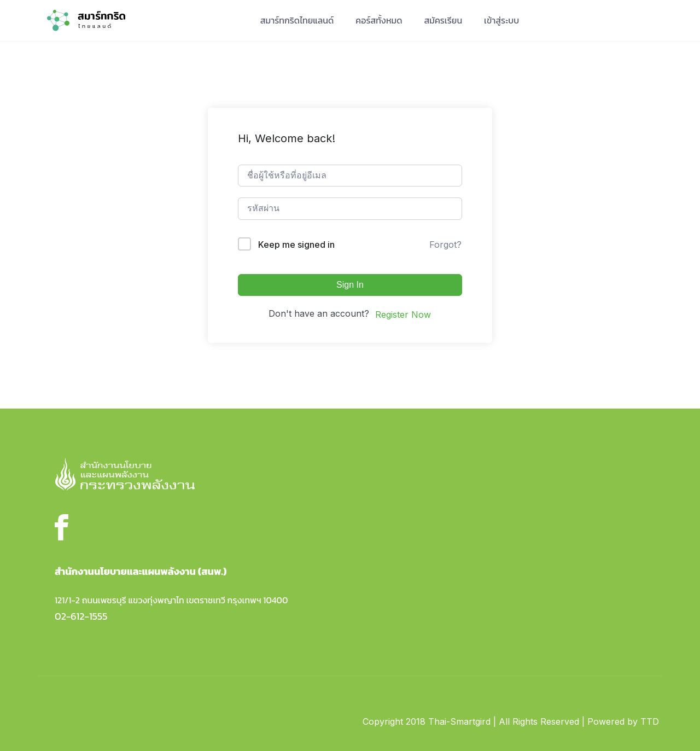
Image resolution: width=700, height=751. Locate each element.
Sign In (350, 285)
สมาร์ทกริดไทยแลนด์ (297, 20)
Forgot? (445, 244)
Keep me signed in (296, 244)
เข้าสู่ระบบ (501, 20)
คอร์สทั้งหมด (379, 20)
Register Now (403, 315)
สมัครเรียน (444, 20)
